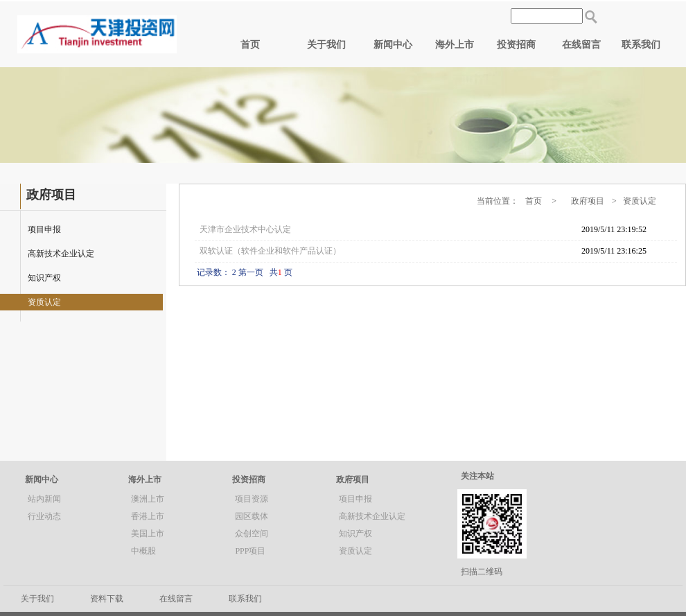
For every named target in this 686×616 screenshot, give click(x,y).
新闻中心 (393, 45)
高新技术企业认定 (61, 254)
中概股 (143, 551)
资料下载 (107, 599)
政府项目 (353, 479)
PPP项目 (250, 551)
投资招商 (516, 45)
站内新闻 (44, 499)
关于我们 (326, 45)
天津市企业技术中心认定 (245, 229)
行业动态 (44, 516)
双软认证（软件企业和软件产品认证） (270, 251)
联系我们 (641, 45)
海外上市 (455, 45)
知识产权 (44, 278)
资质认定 (44, 302)
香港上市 (148, 516)
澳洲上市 (148, 499)
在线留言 (581, 45)
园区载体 (252, 516)
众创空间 (252, 534)
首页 (250, 45)
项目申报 (44, 229)
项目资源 (252, 499)
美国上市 (148, 534)
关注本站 (477, 476)
